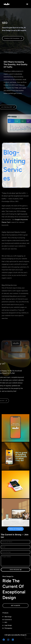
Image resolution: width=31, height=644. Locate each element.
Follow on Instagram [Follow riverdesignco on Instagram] (16, 529)
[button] (27, 4)
